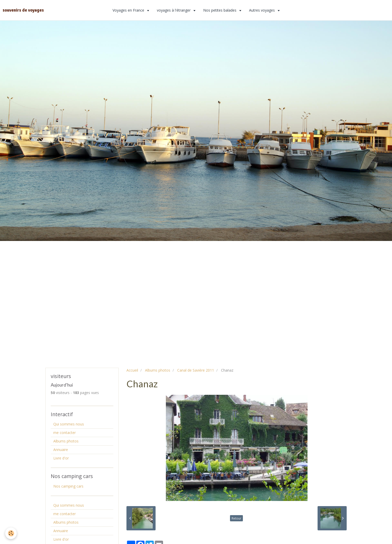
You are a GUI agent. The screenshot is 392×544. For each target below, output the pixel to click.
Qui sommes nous (69, 424)
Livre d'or (61, 458)
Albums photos (158, 370)
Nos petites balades (220, 10)
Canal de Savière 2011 (196, 370)
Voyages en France (129, 10)
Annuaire (61, 450)
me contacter (65, 433)
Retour (236, 518)
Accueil (132, 370)
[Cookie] (11, 533)
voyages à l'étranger (174, 10)
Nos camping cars (68, 486)
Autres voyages (262, 10)
